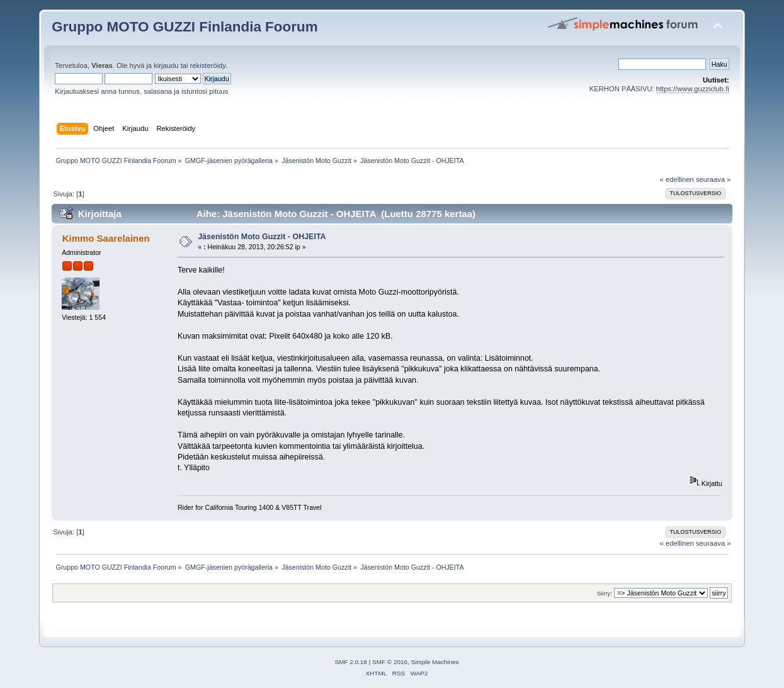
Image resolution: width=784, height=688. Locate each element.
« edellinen (677, 179)
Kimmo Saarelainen (106, 238)
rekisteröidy (208, 65)
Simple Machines (435, 662)
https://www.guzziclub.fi (693, 89)
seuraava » (713, 179)
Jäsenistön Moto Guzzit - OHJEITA (262, 237)
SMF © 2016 (390, 662)
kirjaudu (166, 65)
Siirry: (605, 593)
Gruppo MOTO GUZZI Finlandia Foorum (185, 27)
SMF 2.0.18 (351, 662)
